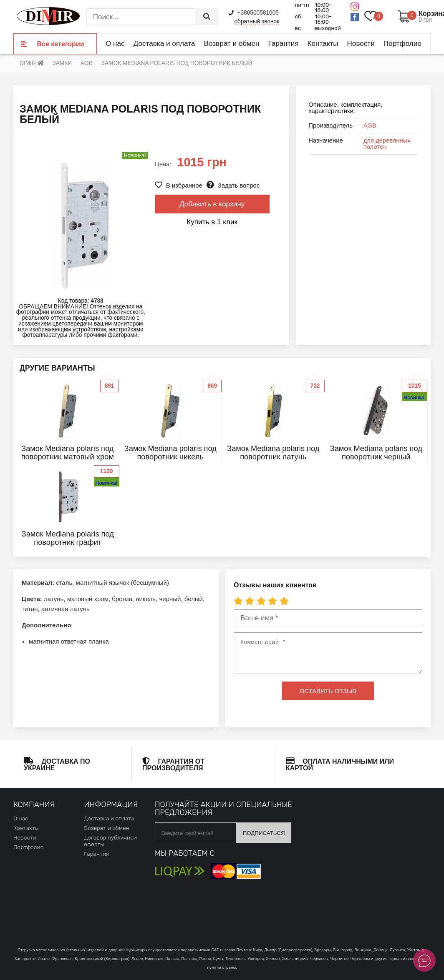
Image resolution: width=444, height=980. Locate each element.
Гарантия (283, 43)
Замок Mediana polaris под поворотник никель (170, 452)
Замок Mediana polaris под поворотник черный (376, 452)
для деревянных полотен (387, 144)
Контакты (323, 43)
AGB (370, 125)
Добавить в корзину (212, 204)
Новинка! (415, 398)
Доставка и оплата (164, 43)
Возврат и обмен (231, 43)
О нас (115, 43)
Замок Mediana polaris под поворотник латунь (273, 452)
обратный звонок (257, 21)
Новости (361, 43)
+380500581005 (254, 13)
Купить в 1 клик (212, 222)
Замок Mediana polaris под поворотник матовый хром (68, 452)
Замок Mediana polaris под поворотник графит (68, 538)
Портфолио (402, 43)
